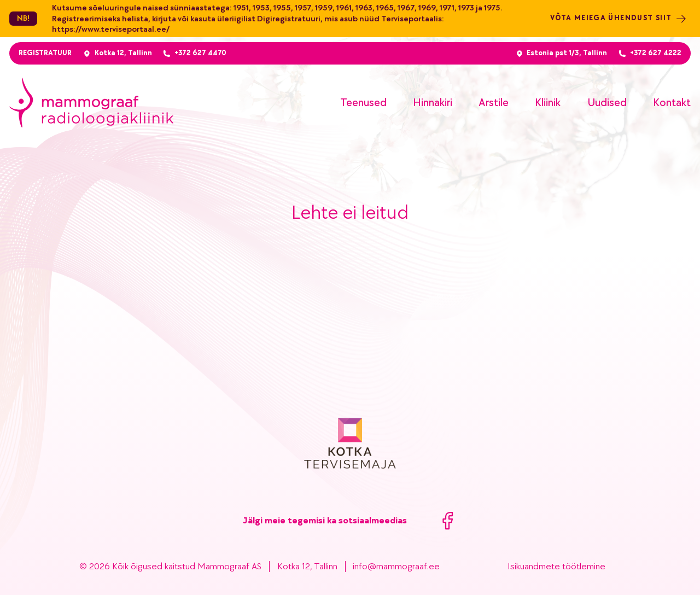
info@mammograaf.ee (396, 567)
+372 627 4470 (200, 53)
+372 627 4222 (656, 53)
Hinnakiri (433, 103)
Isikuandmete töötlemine (556, 567)
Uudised (607, 103)
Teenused (363, 103)
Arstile (494, 103)
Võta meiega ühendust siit (619, 19)
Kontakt (672, 103)
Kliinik (548, 103)
